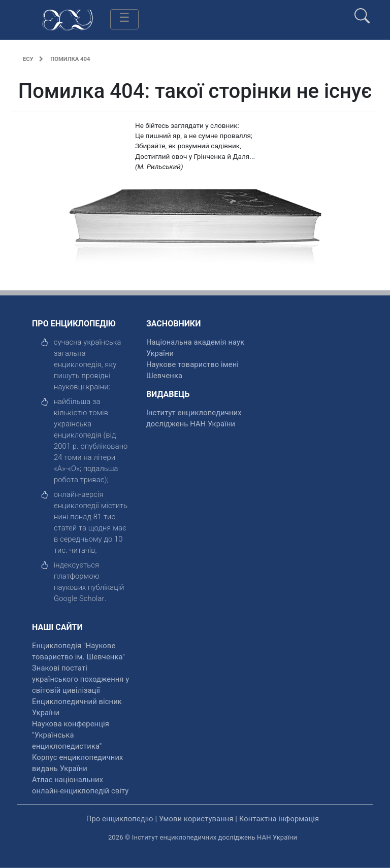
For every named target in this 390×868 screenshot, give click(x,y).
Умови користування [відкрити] (196, 819)
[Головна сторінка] (68, 19)
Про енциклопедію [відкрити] (120, 819)
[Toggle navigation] (124, 19)
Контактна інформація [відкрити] (279, 819)
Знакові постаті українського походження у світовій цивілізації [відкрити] (80, 679)
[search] (362, 12)
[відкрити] (79, 598)
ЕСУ (28, 59)
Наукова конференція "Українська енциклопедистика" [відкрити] (71, 735)
